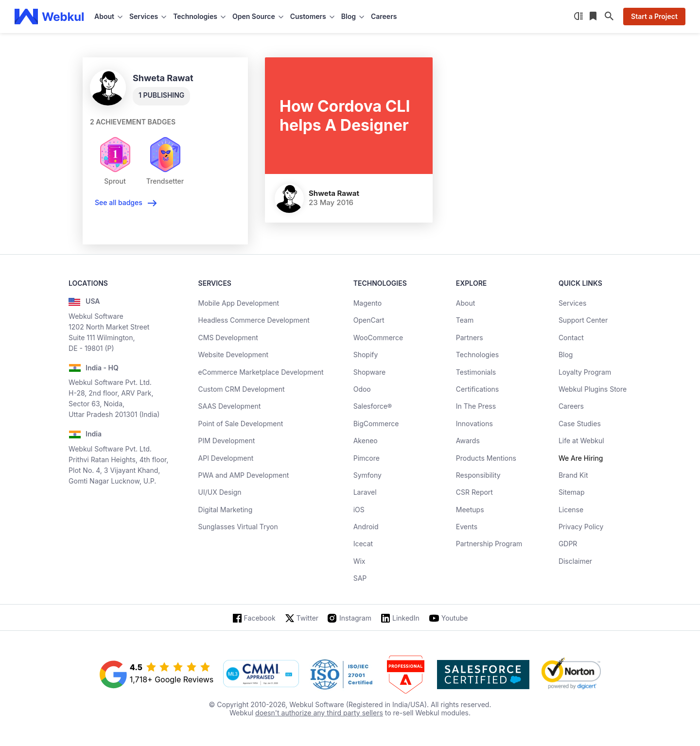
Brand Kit (573, 475)
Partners (470, 338)
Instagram (355, 618)
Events (467, 527)
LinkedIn (406, 618)
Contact (571, 338)
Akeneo (366, 441)
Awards (468, 441)
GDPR (568, 544)
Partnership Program (489, 544)
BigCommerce (376, 424)
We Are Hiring (581, 458)
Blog (566, 355)
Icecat (363, 544)
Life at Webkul (581, 441)
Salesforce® (373, 406)
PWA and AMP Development (244, 475)
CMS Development (228, 338)
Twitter (307, 618)
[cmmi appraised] (261, 675)
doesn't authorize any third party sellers (319, 713)
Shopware (370, 372)
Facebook (260, 618)
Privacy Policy (581, 527)
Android (366, 527)
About (465, 303)
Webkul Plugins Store (593, 389)
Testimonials (476, 372)
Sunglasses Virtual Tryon (238, 527)
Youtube (455, 618)
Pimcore (367, 458)
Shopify (366, 355)
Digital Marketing (226, 510)
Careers (384, 16)
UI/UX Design (220, 492)
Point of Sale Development (241, 424)
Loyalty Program (585, 372)
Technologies (477, 355)
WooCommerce (378, 338)
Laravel (365, 492)
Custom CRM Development (242, 389)
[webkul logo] (49, 17)
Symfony (367, 475)
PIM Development (227, 441)
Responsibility (478, 475)
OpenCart (369, 320)
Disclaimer (575, 561)
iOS (359, 510)
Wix (359, 561)
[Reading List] (594, 17)
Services (572, 303)
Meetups (470, 510)
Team (465, 320)
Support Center (583, 320)
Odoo (362, 389)
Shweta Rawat (334, 193)
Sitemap (572, 492)
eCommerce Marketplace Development (261, 372)
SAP (360, 578)
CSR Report (474, 492)
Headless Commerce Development (254, 320)
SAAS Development (230, 406)
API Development (226, 458)
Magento (367, 303)
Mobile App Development (239, 303)
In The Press (476, 406)
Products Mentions (486, 458)
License (571, 510)
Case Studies (580, 424)
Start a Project (654, 16)
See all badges (119, 202)
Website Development (234, 355)
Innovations (474, 424)
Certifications (477, 389)
